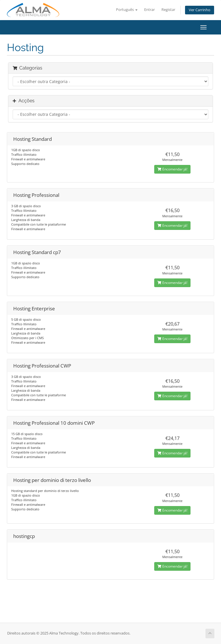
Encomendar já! (172, 169)
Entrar (149, 10)
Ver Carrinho (200, 10)
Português (127, 10)
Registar (168, 10)
